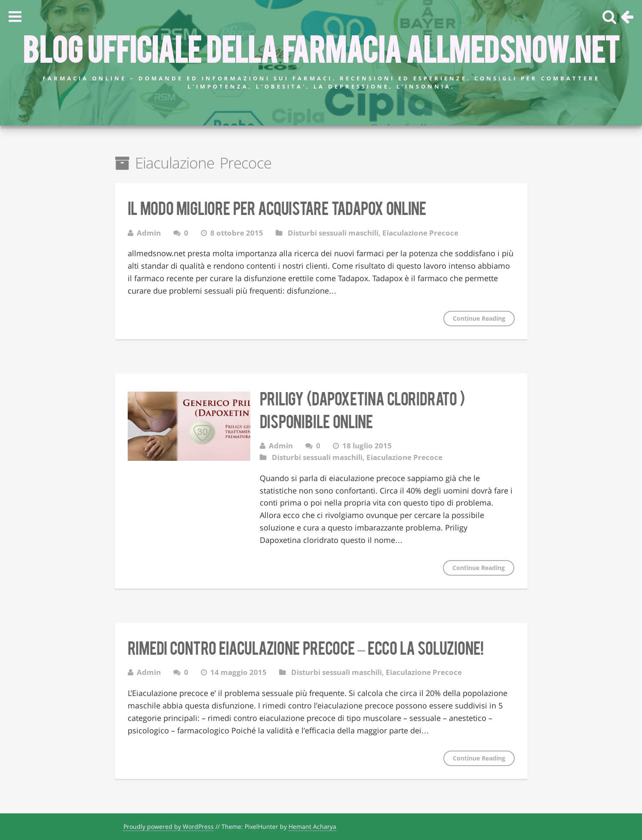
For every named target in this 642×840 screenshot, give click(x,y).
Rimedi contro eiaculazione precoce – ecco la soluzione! (306, 647)
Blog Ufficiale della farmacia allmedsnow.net (321, 48)
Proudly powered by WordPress (169, 826)
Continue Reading (479, 318)
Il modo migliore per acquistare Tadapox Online (277, 207)
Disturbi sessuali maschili (333, 233)
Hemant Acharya (312, 826)
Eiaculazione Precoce (420, 233)
